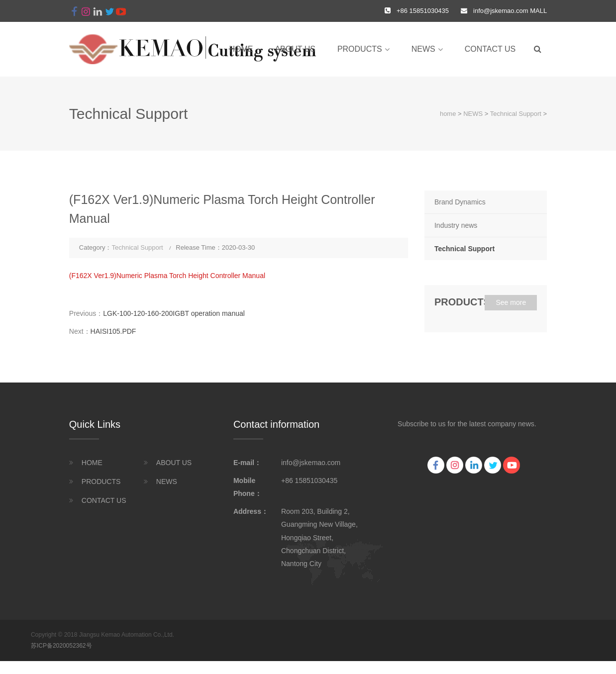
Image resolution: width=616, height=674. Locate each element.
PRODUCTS (360, 49)
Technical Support (516, 114)
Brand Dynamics (460, 202)
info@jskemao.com (501, 11)
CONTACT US (490, 49)
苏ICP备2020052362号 (61, 646)
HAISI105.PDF (113, 331)
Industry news (456, 225)
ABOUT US (295, 49)
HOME (92, 463)
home (241, 49)
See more (511, 302)
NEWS (423, 49)
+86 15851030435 (309, 481)
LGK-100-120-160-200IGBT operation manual (174, 313)
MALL (538, 11)
